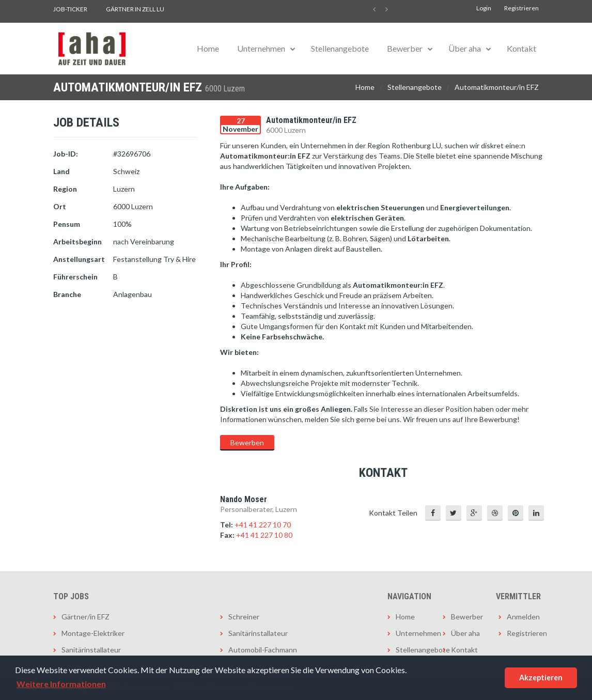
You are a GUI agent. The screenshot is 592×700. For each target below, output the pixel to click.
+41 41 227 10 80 (264, 535)
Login (484, 8)
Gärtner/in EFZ (85, 617)
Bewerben (247, 442)
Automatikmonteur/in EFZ (497, 87)
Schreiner (244, 617)
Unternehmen (261, 48)
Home (208, 48)
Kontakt (521, 48)
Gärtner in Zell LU (135, 9)
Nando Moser (244, 499)
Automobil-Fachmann (263, 650)
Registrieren (521, 8)
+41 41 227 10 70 (263, 525)
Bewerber (405, 48)
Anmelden (523, 617)
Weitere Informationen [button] (61, 684)
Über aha (465, 48)
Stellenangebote (340, 48)
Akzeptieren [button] (541, 678)
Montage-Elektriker (93, 633)
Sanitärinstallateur (91, 650)
